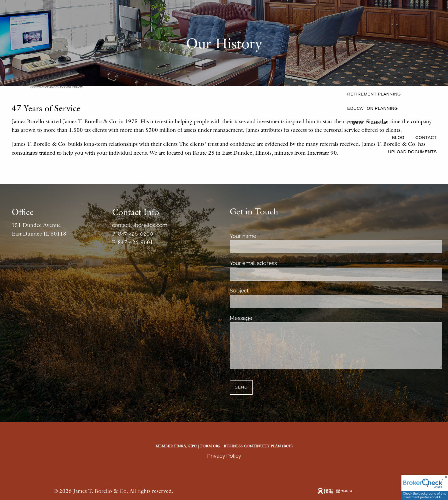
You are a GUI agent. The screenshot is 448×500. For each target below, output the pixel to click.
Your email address (280, 263)
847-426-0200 (136, 234)
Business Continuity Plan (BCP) (258, 446)
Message (268, 318)
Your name (270, 236)
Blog (398, 137)
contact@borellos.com (140, 225)
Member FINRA (171, 446)
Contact (426, 137)
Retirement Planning (374, 94)
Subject (266, 290)
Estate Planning (368, 123)
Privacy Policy (224, 456)
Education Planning (372, 108)
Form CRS (210, 446)
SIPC (193, 446)
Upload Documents (412, 152)
